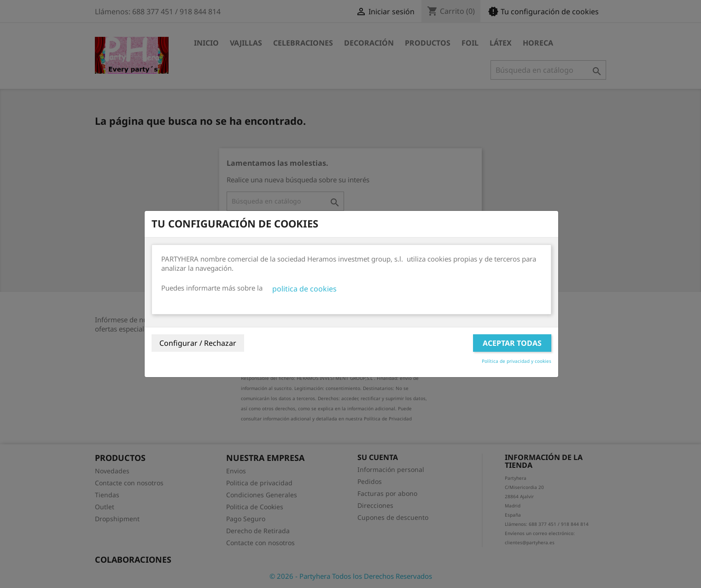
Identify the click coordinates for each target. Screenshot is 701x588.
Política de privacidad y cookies (517, 361)
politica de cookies (304, 289)
